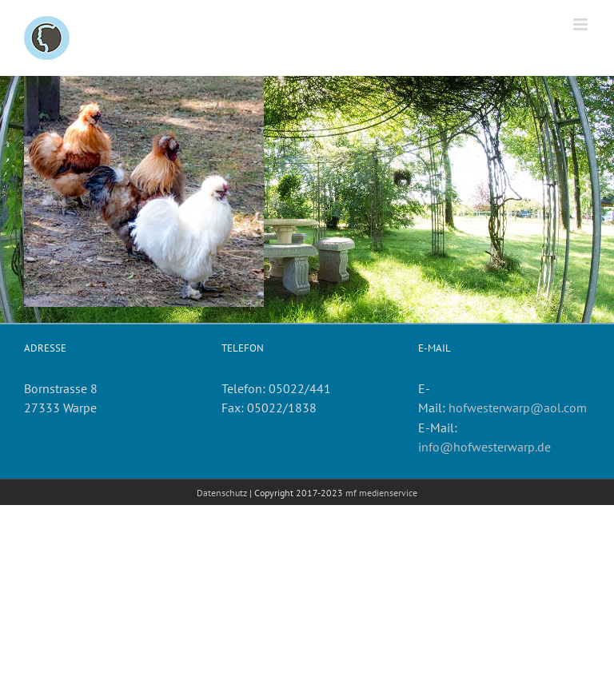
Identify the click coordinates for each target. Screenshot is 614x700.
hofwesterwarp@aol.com (518, 408)
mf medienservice (381, 493)
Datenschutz (222, 493)
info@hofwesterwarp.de (484, 447)
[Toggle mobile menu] (582, 24)
